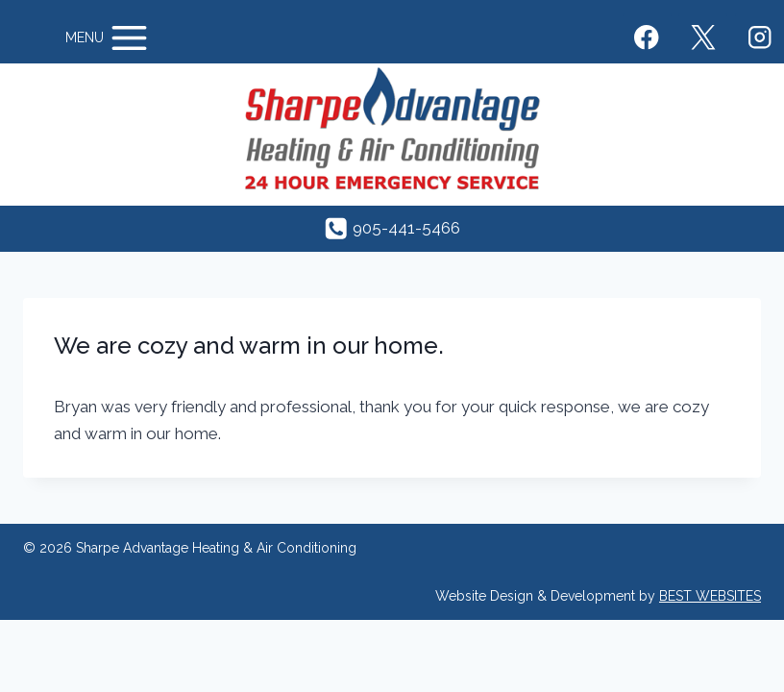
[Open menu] (108, 37)
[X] (703, 38)
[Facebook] (647, 38)
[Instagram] (759, 38)
